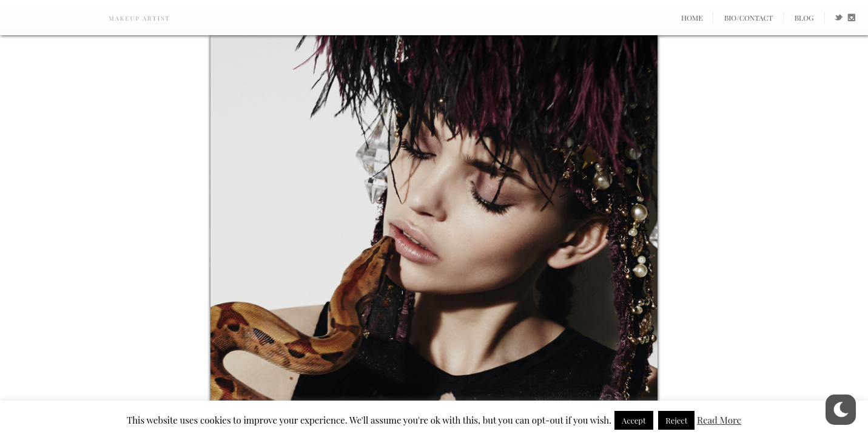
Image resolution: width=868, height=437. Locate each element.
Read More (719, 420)
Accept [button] (634, 420)
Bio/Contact (749, 18)
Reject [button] (676, 420)
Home (692, 18)
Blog (804, 18)
